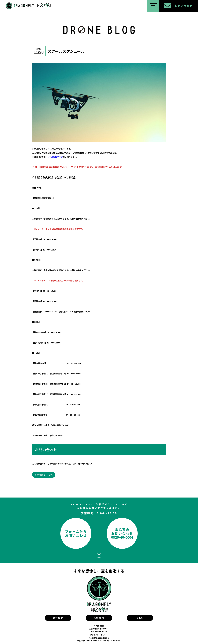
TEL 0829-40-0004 (99, 631)
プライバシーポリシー (99, 635)
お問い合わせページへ (44, 475)
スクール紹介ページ (54, 157)
